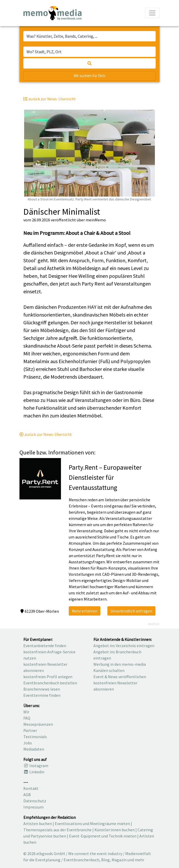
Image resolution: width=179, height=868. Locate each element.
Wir (26, 712)
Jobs (28, 743)
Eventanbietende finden (45, 646)
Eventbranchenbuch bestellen (50, 683)
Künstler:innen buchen (115, 830)
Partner (30, 730)
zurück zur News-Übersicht (46, 434)
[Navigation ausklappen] (152, 13)
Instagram (36, 766)
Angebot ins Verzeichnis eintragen (124, 646)
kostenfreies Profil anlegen (48, 677)
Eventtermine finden (42, 695)
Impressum (33, 807)
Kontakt (31, 788)
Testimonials (35, 737)
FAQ (27, 718)
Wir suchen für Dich (89, 76)
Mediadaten (34, 749)
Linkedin (34, 772)
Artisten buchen (38, 824)
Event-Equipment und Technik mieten (103, 836)
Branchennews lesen (42, 689)
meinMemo (96, 220)
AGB (27, 795)
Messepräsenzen (38, 724)
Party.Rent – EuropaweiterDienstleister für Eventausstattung (105, 477)
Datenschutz (35, 801)
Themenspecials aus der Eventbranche (57, 830)
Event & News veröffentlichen (120, 677)
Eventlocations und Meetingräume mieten (92, 824)
